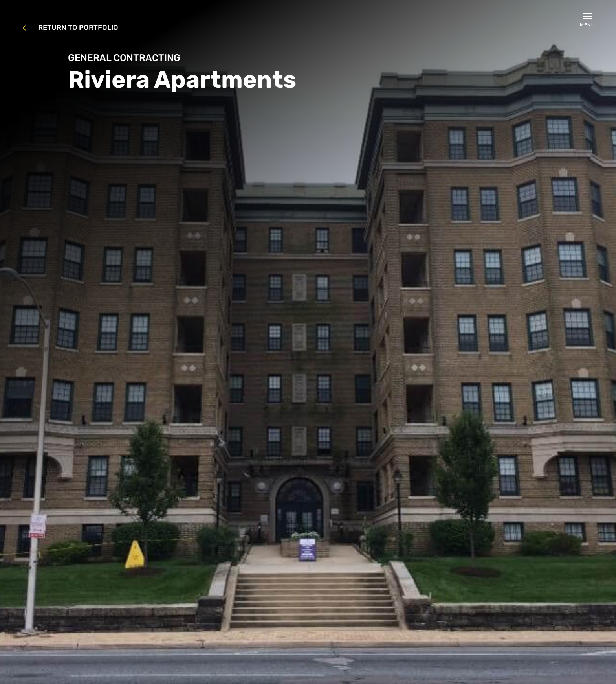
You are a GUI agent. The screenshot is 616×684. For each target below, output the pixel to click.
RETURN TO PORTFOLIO (70, 28)
